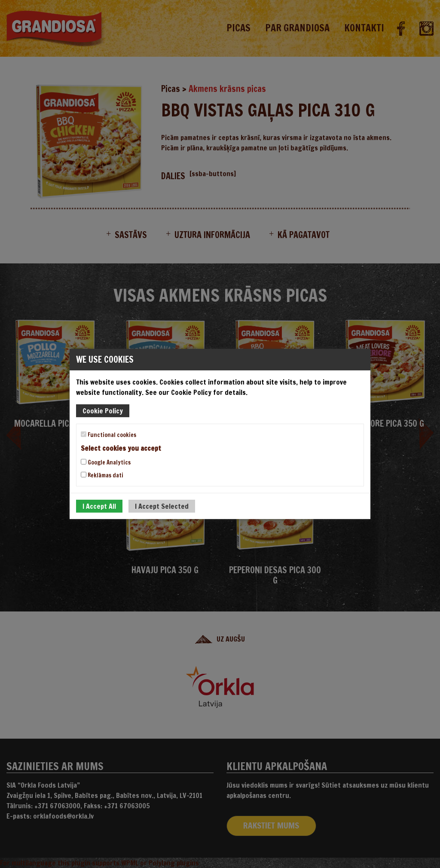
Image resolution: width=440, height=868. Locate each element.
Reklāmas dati (102, 475)
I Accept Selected (162, 506)
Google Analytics (106, 462)
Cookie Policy (103, 411)
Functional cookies (108, 435)
